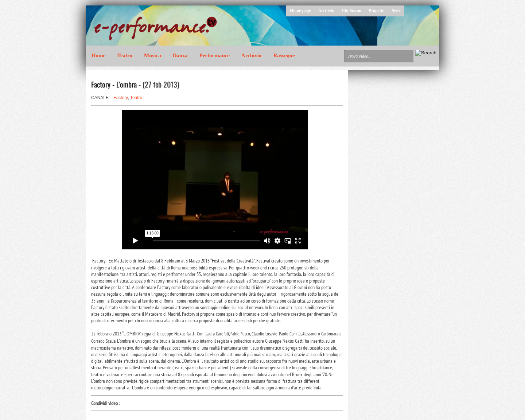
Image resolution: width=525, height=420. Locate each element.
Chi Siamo (351, 11)
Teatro (125, 55)
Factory (120, 98)
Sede (396, 11)
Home (98, 55)
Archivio (326, 11)
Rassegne (284, 55)
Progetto (377, 11)
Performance (215, 55)
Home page (300, 11)
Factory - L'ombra (114, 84)
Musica (153, 55)
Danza (180, 55)
